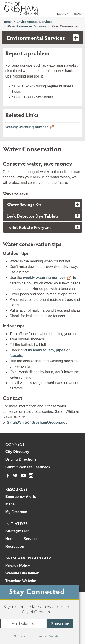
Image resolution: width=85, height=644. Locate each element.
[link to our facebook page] (8, 476)
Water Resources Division (26, 26)
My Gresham (16, 512)
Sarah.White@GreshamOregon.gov (37, 422)
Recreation (15, 546)
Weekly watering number (27, 127)
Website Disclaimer (22, 573)
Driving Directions (21, 459)
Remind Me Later (49, 636)
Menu (78, 14)
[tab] (43, 204)
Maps (10, 504)
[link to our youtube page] (23, 476)
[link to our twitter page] (15, 476)
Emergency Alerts (21, 497)
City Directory (17, 452)
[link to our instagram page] (31, 476)
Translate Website (21, 581)
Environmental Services (34, 22)
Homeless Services (22, 539)
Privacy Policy (18, 565)
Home (7, 22)
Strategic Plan (18, 531)
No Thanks (20, 636)
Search (63, 14)
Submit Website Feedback (28, 467)
